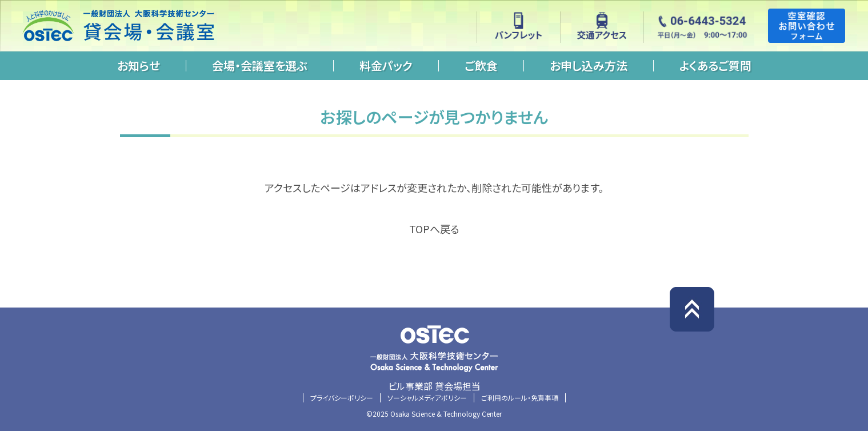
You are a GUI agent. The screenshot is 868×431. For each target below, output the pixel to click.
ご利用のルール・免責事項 (520, 398)
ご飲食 (481, 66)
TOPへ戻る (434, 229)
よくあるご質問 (715, 66)
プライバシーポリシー (342, 398)
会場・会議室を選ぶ (260, 66)
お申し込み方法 (589, 66)
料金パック (386, 66)
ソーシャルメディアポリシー (427, 398)
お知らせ (139, 66)
